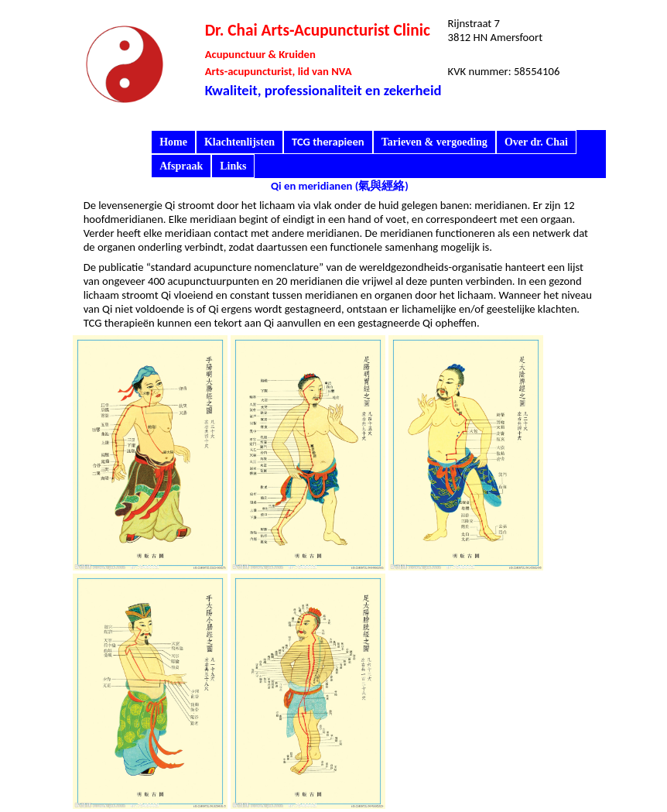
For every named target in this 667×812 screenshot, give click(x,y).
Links (233, 166)
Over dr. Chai (536, 142)
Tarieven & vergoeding (434, 142)
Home (173, 142)
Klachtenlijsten (239, 142)
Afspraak (181, 166)
